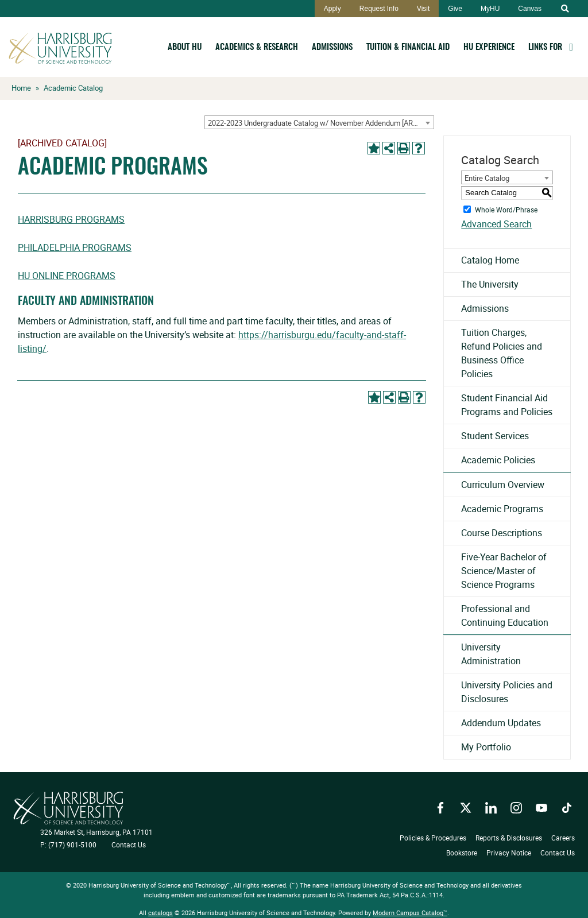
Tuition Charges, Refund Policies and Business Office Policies (502, 353)
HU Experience (489, 47)
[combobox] (319, 122)
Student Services (495, 436)
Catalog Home (490, 260)
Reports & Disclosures (509, 838)
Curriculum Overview (503, 485)
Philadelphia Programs (75, 247)
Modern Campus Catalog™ (410, 913)
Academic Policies (498, 460)
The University (490, 284)
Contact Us (129, 845)
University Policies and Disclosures (507, 692)
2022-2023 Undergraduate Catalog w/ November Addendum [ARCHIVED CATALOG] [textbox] (321, 123)
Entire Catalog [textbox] (487, 178)
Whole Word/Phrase (506, 209)
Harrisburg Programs (71, 219)
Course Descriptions (502, 533)
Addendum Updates (501, 723)
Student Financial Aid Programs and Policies (507, 405)
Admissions (332, 47)
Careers (563, 838)
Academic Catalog (73, 88)
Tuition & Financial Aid (408, 47)
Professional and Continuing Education (505, 615)
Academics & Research (257, 47)
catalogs (160, 913)
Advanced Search (496, 224)
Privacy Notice (509, 853)
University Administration (491, 654)
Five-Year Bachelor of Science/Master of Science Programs (504, 571)
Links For (545, 47)
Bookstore (462, 853)
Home (21, 88)
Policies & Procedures (433, 838)
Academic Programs (502, 509)
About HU (185, 47)
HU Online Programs (67, 276)
